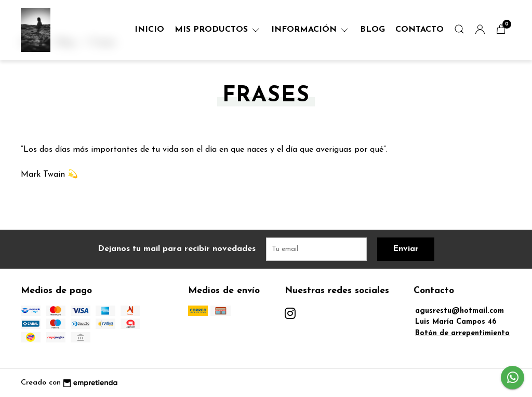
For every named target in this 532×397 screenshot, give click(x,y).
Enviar (406, 249)
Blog (373, 30)
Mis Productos (218, 30)
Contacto (420, 30)
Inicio (149, 30)
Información (310, 30)
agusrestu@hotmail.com (460, 311)
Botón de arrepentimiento (462, 333)
